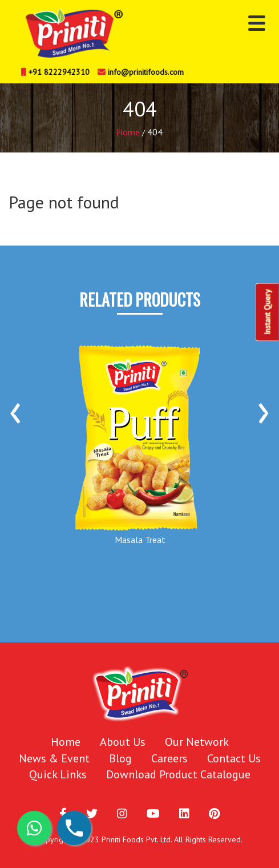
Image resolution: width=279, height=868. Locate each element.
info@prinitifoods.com (141, 72)
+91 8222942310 (55, 72)
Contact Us (234, 758)
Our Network (197, 742)
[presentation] (15, 409)
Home (128, 132)
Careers (169, 758)
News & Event (54, 758)
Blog (120, 758)
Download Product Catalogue (178, 774)
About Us (123, 742)
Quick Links (58, 774)
